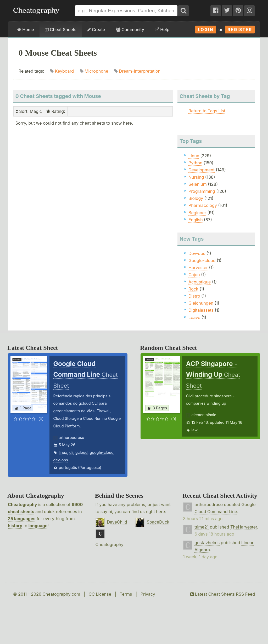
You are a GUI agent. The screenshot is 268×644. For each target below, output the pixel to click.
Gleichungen (201, 303)
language (38, 526)
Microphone (96, 71)
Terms (126, 594)
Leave (194, 317)
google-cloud (102, 452)
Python (195, 163)
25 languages (22, 519)
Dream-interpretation (140, 71)
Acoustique (200, 282)
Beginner (197, 213)
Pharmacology (203, 205)
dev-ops (61, 460)
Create (96, 30)
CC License (100, 594)
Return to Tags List (207, 111)
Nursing (196, 177)
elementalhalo (204, 415)
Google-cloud (202, 260)
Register (240, 30)
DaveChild (117, 522)
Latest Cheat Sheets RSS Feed (223, 594)
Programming (202, 191)
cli (71, 452)
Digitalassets (201, 310)
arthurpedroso (72, 437)
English (196, 220)
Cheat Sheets (61, 30)
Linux (194, 156)
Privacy (148, 594)
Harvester (198, 268)
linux (63, 452)
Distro (194, 296)
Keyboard (64, 71)
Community (130, 30)
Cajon (194, 275)
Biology (196, 198)
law (195, 430)
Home (26, 30)
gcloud (81, 452)
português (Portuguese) (80, 468)
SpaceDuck (158, 522)
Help (162, 30)
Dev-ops (197, 253)
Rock (193, 289)
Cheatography (22, 504)
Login (206, 30)
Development (202, 170)
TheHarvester (244, 527)
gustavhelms (207, 543)
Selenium (198, 184)
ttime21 (202, 527)
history (15, 526)
